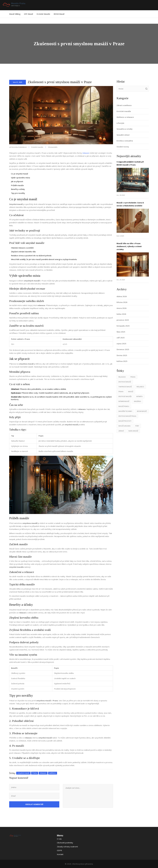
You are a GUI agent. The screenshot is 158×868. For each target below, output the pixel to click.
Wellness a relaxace (125, 117)
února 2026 (122, 308)
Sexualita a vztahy (125, 129)
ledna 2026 (121, 314)
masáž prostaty (125, 421)
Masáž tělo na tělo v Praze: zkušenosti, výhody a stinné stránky (129, 246)
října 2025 (121, 332)
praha (121, 392)
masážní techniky (125, 411)
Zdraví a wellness (124, 105)
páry (137, 426)
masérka (137, 401)
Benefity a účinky (18, 189)
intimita (139, 396)
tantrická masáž (125, 387)
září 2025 (121, 338)
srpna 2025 (121, 344)
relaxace (86, 153)
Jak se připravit (17, 181)
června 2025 (122, 355)
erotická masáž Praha (127, 416)
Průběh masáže (17, 185)
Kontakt (60, 854)
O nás (59, 839)
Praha (35, 773)
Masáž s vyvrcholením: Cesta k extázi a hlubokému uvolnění (130, 204)
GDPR (59, 850)
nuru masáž (133, 431)
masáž (131, 392)
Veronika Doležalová (19, 147)
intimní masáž (124, 401)
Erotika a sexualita (125, 141)
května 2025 (122, 361)
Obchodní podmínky (65, 843)
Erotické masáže (43, 14)
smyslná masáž (23, 773)
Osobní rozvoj (123, 147)
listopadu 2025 (123, 326)
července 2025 (123, 349)
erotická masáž (125, 382)
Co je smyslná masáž (20, 174)
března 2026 (122, 302)
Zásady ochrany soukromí (67, 847)
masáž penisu (124, 406)
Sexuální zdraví (123, 135)
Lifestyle (120, 123)
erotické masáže (125, 396)
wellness (53, 773)
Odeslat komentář (34, 804)
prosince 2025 (123, 320)
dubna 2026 (122, 296)
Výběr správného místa (20, 178)
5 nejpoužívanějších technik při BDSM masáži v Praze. (130, 163)
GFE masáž (29, 14)
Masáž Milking (15, 14)
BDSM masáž (59, 14)
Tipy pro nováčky (18, 193)
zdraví (121, 431)
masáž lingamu (125, 426)
